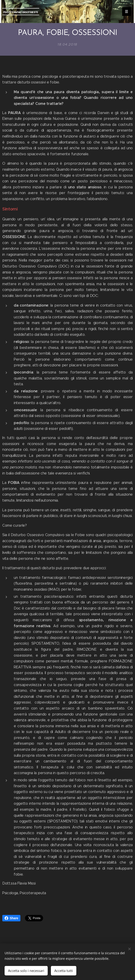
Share (11, 918)
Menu (125, 11)
